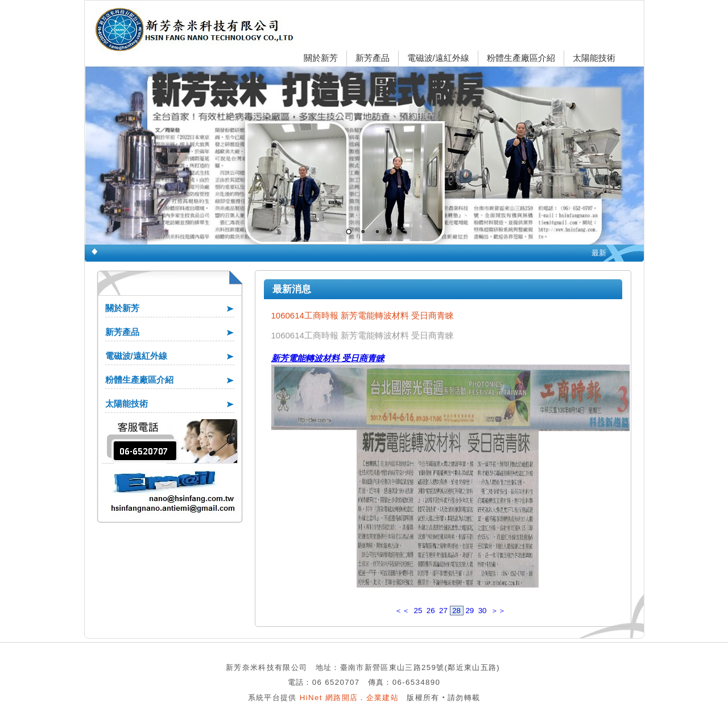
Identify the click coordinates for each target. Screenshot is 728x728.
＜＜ (402, 611)
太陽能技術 (594, 58)
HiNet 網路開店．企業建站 (349, 698)
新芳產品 (373, 58)
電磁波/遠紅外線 (438, 58)
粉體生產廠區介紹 (521, 58)
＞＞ (498, 611)
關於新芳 (321, 58)
